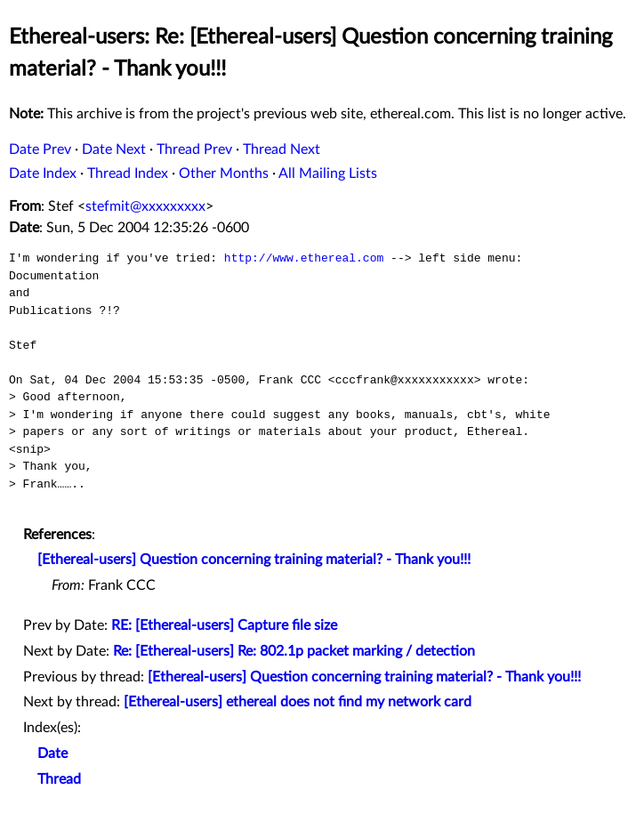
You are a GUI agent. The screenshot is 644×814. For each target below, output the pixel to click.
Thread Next (282, 149)
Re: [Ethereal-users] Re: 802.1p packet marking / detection (294, 651)
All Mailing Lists (328, 173)
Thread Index (128, 173)
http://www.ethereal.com (304, 258)
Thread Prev (194, 149)
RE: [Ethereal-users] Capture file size (224, 625)
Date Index (43, 173)
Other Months (224, 173)
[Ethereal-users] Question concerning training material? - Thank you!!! (254, 560)
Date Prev (40, 149)
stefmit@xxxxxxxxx (145, 206)
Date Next (114, 149)
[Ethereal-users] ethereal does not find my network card (298, 702)
